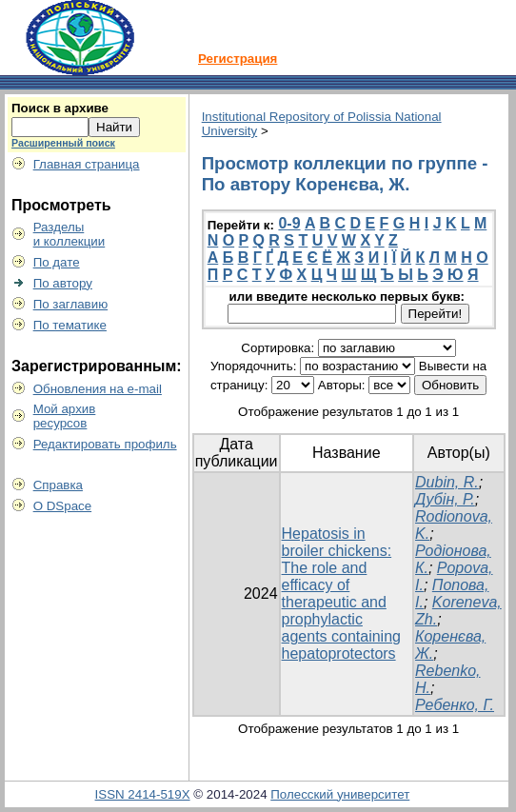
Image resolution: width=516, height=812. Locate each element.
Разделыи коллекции (69, 234)
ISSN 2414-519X (143, 794)
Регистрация (238, 59)
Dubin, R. (447, 482)
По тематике (70, 325)
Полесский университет (340, 794)
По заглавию (71, 304)
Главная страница (87, 164)
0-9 (289, 223)
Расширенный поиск (63, 143)
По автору (63, 283)
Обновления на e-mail (98, 389)
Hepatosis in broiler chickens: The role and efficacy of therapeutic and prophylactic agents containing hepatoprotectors (341, 594)
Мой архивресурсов (65, 416)
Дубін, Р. (445, 499)
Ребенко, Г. (455, 705)
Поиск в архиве (60, 108)
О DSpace (63, 506)
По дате (57, 262)
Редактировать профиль (105, 444)
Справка (58, 485)
